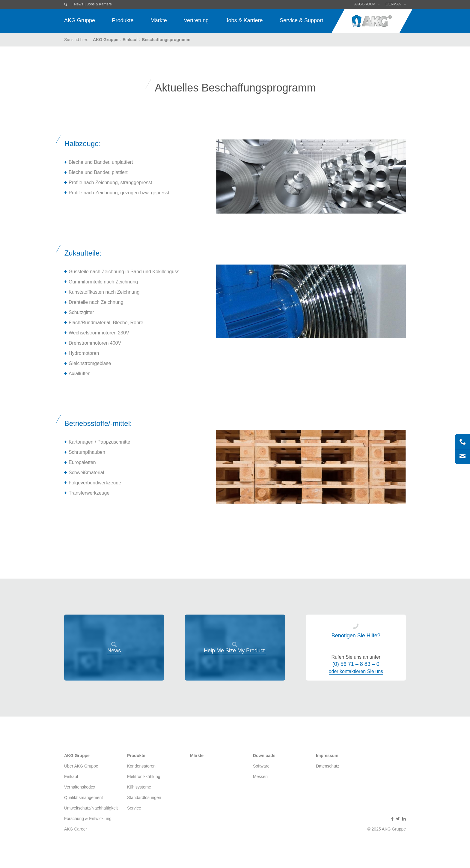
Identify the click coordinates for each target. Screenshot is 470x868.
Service (134, 808)
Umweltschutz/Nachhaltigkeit (91, 808)
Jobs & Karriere (99, 4)
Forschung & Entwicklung (88, 819)
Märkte (159, 20)
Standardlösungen (144, 798)
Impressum (327, 756)
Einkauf (130, 40)
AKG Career (76, 829)
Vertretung (196, 20)
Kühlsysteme (139, 787)
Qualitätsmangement (83, 798)
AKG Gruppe (80, 20)
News (79, 4)
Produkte (123, 20)
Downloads (264, 756)
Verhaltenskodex (80, 787)
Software (261, 766)
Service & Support (301, 20)
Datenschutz (328, 766)
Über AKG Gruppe (81, 766)
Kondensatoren (141, 766)
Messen (260, 777)
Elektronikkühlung (144, 777)
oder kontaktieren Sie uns (356, 671)
